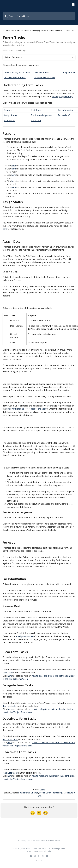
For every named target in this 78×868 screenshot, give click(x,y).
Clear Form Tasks (42, 72)
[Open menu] (73, 5)
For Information (66, 110)
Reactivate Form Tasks (45, 78)
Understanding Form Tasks (17, 72)
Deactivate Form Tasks (15, 78)
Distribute (36, 110)
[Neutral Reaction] (39, 813)
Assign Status (10, 115)
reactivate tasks (10, 773)
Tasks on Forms (56, 31)
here (14, 166)
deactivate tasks (10, 739)
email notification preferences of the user (26, 409)
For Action (36, 121)
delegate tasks (10, 706)
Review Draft (64, 115)
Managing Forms (39, 31)
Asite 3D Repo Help (57, 848)
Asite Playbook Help (22, 848)
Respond (8, 110)
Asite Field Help (39, 848)
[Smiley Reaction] (45, 813)
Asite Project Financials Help (39, 851)
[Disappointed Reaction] (33, 813)
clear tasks (8, 673)
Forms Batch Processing (51, 793)
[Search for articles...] (39, 16)
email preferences (24, 636)
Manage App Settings (63, 97)
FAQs (42, 790)
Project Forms (23, 31)
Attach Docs (9, 121)
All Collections (8, 31)
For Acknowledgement (42, 115)
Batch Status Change (28, 793)
